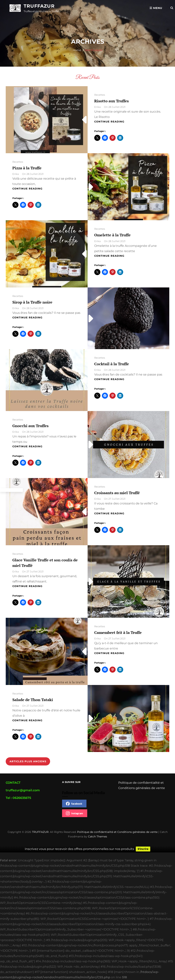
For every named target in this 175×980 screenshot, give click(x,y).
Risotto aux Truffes (111, 101)
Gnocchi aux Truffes (30, 426)
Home (77, 50)
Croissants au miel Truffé (117, 493)
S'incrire (143, 849)
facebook (74, 804)
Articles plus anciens (28, 761)
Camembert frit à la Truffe (118, 632)
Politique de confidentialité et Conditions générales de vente (117, 832)
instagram (74, 813)
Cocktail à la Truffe (112, 364)
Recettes (100, 95)
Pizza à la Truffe (27, 168)
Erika (97, 107)
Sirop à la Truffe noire (32, 302)
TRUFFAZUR (39, 6)
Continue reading (109, 122)
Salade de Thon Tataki (33, 700)
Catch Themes (97, 836)
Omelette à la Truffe (112, 235)
